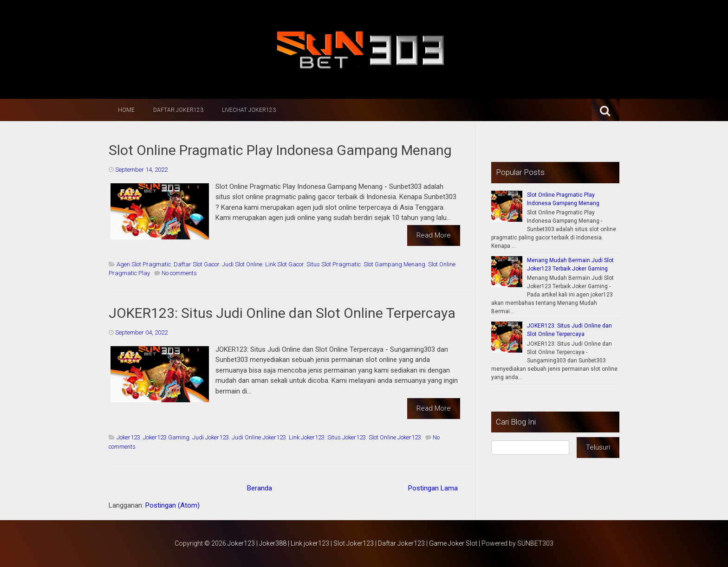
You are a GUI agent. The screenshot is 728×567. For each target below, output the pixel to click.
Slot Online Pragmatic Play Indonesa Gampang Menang (280, 150)
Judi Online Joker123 (259, 437)
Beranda (260, 488)
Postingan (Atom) (172, 505)
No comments (179, 273)
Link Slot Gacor (284, 264)
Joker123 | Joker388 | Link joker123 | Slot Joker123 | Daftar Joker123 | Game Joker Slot (352, 543)
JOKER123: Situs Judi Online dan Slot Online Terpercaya (282, 313)
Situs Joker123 (347, 437)
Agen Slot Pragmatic (144, 264)
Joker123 (128, 437)
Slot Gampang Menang (394, 264)
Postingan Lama (433, 488)
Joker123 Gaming (166, 437)
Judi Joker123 (211, 437)
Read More (434, 235)
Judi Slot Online (242, 264)
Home (126, 110)
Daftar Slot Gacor (196, 264)
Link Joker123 (307, 437)
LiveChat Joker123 (249, 110)
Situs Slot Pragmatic (334, 264)
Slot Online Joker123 (395, 437)
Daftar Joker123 (178, 110)
